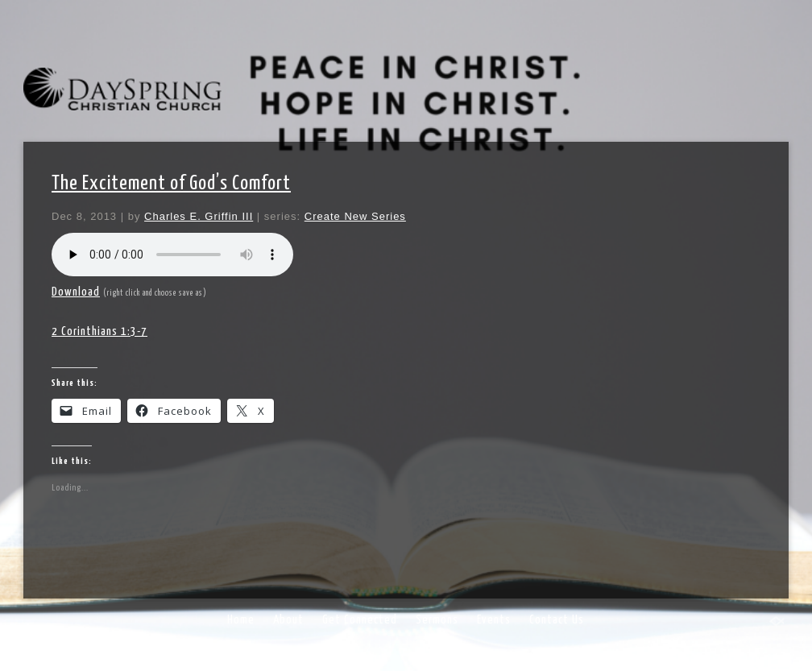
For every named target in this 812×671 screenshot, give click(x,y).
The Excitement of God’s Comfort (171, 184)
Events (494, 620)
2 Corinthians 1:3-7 (99, 331)
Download (76, 292)
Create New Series (355, 216)
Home (241, 620)
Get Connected (360, 620)
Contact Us (557, 620)
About (288, 620)
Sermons (437, 620)
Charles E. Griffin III (199, 216)
